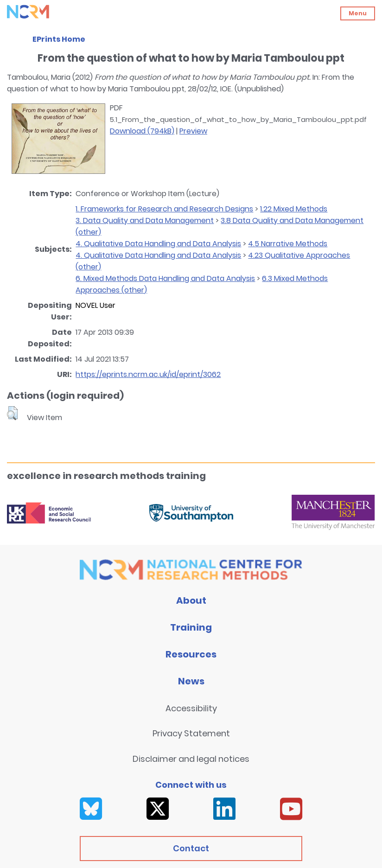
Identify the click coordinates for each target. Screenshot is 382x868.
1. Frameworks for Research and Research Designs (164, 209)
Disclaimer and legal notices (191, 759)
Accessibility (191, 708)
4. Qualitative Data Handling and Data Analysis (158, 244)
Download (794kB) (142, 131)
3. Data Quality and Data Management (145, 220)
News (191, 681)
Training (191, 627)
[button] (12, 413)
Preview (193, 131)
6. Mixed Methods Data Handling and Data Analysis (165, 278)
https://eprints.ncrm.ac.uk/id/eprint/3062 (148, 374)
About (191, 600)
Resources (191, 654)
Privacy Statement (191, 733)
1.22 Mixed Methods (294, 209)
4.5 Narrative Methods (288, 244)
